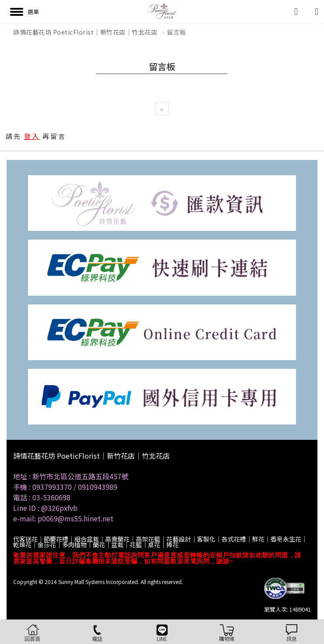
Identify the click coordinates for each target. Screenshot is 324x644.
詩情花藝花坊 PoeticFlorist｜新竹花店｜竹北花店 (85, 32)
